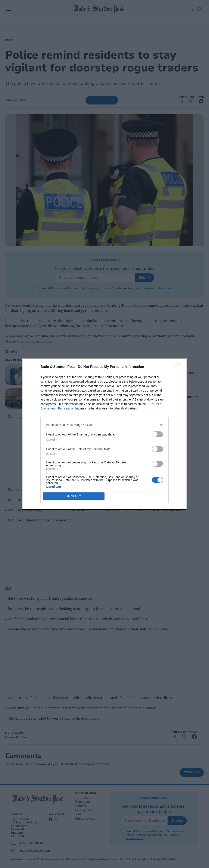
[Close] (178, 367)
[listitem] (104, 425)
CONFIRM (74, 496)
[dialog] (104, 434)
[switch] (157, 434)
